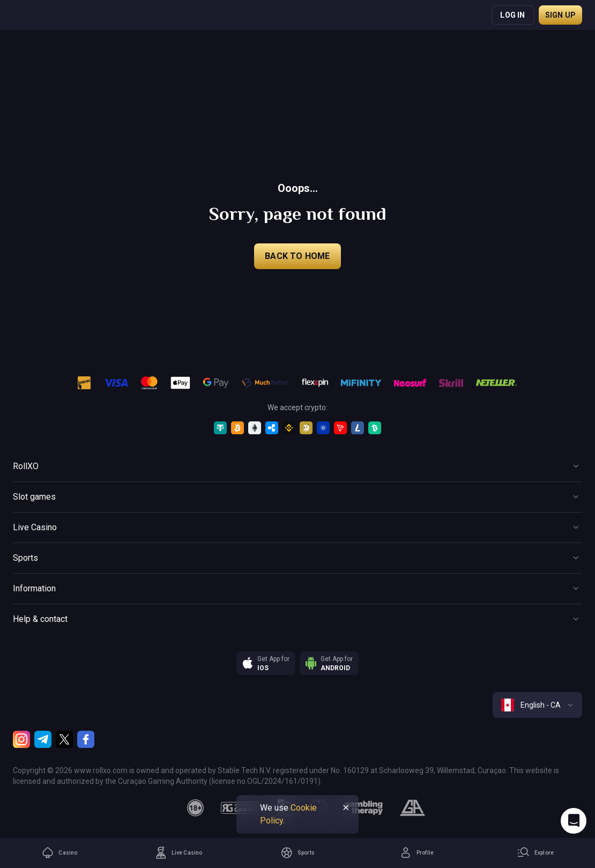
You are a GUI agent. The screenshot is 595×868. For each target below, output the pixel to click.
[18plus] (196, 808)
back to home (297, 256)
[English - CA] (537, 705)
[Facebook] (86, 739)
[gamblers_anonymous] (412, 808)
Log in (512, 15)
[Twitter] (64, 739)
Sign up (560, 15)
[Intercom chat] (574, 821)
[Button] (297, 466)
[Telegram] (43, 739)
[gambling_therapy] (364, 808)
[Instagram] (21, 739)
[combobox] (537, 705)
